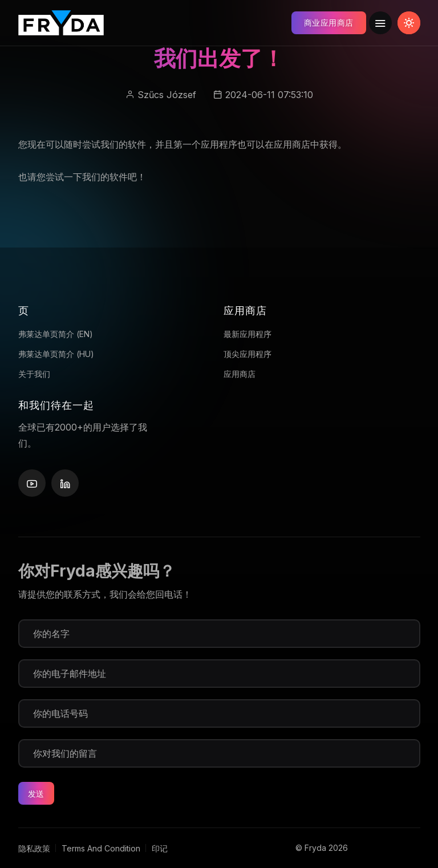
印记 (160, 848)
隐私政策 (34, 848)
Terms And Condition (101, 848)
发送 (36, 794)
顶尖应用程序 (248, 354)
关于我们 (34, 374)
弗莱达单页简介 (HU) (56, 354)
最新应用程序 (248, 334)
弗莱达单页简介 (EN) (56, 334)
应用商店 (240, 374)
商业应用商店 (329, 23)
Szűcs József (167, 95)
